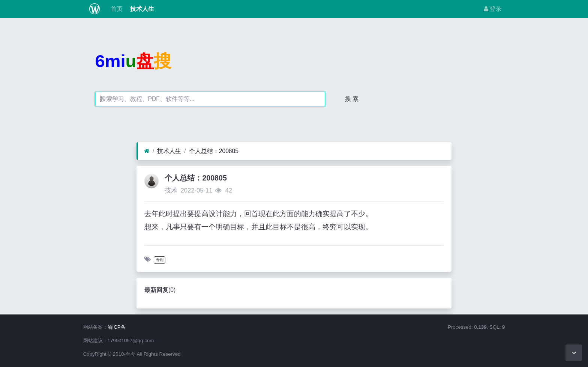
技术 (171, 190)
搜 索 (352, 99)
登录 (493, 9)
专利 (160, 260)
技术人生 (141, 9)
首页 (115, 9)
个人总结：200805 (214, 151)
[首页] (147, 151)
